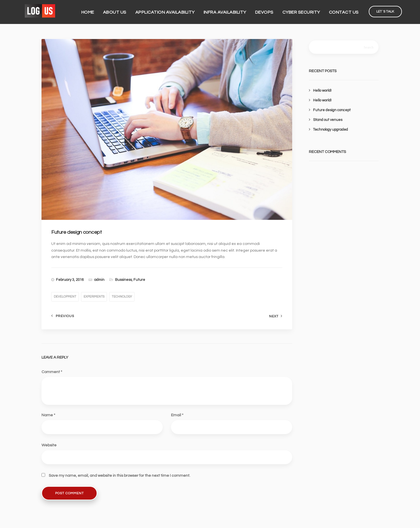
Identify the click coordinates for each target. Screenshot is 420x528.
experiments (94, 297)
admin (99, 280)
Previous (65, 316)
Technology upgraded (330, 130)
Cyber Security (305, 11)
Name (48, 415)
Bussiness (123, 280)
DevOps (268, 11)
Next (274, 316)
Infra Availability (229, 11)
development (65, 297)
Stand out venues (328, 120)
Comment (52, 372)
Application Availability (169, 11)
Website (49, 445)
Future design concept (332, 110)
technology (122, 297)
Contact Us (348, 11)
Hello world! (322, 91)
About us (119, 11)
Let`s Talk (390, 10)
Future (139, 280)
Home (92, 11)
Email (177, 415)
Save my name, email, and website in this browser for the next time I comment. (119, 476)
